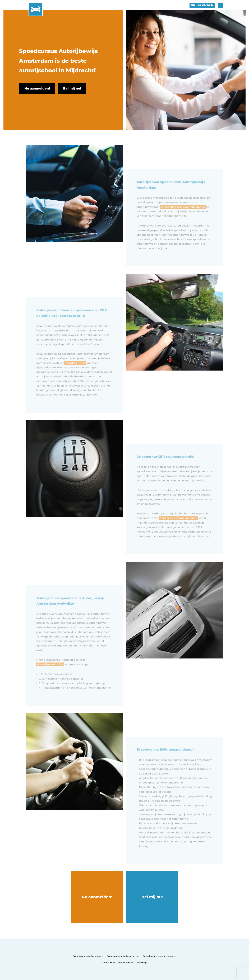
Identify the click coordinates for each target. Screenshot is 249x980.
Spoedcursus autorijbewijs (88, 956)
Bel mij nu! (152, 897)
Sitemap (142, 963)
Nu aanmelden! (97, 897)
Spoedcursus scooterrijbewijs (160, 956)
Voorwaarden (126, 963)
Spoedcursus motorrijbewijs (123, 956)
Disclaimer (109, 963)
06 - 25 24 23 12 (202, 5)
